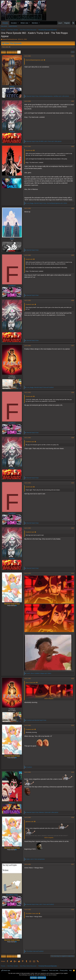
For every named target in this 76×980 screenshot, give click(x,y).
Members (35, 23)
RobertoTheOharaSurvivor (10, 39)
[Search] (73, 23)
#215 (73, 772)
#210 (73, 483)
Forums (5, 23)
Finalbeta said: (30, 729)
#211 (73, 528)
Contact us (45, 970)
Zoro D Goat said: (31, 682)
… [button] (10, 52)
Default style (6, 970)
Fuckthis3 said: (30, 304)
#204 (73, 208)
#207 (73, 346)
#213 (73, 679)
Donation (14, 23)
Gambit (12, 132)
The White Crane (12, 895)
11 (19, 52)
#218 (73, 910)
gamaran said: (30, 821)
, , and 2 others (47, 203)
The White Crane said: (32, 913)
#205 (73, 255)
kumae (12, 86)
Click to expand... (49, 699)
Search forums (13, 26)
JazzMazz (12, 177)
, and (40, 387)
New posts (4, 26)
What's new (24, 23)
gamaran (12, 803)
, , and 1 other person (48, 96)
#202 (73, 101)
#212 (73, 573)
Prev (4, 52)
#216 (73, 817)
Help (70, 970)
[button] (18, 23)
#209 (73, 438)
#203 (73, 146)
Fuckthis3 (12, 286)
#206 (73, 300)
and (36, 720)
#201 (73, 56)
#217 (73, 864)
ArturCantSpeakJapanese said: (35, 60)
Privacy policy (64, 970)
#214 (73, 725)
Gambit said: (29, 150)
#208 (73, 392)
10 (16, 52)
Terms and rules (54, 970)
